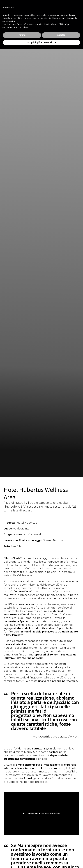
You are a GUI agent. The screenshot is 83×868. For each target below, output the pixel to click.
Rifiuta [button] (22, 35)
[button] (41, 813)
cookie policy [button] (9, 21)
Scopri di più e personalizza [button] (41, 42)
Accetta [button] (61, 35)
